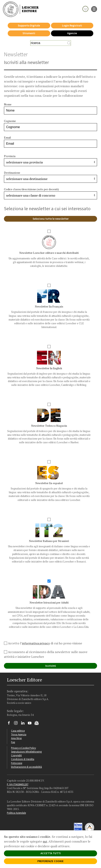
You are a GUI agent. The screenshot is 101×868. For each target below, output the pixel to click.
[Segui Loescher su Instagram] (17, 724)
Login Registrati (72, 25)
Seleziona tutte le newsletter (51, 219)
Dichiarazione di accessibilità (26, 767)
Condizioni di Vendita (23, 759)
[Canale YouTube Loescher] (31, 724)
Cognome (10, 121)
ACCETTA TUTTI (51, 853)
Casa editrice (18, 731)
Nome (8, 104)
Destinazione (12, 173)
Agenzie (72, 33)
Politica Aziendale (16, 813)
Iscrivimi (51, 666)
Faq (13, 742)
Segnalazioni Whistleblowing (26, 752)
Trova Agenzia (19, 734)
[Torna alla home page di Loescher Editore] (21, 9)
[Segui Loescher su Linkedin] (24, 724)
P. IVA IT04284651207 (18, 784)
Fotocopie (17, 763)
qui (45, 841)
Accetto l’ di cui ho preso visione (43, 643)
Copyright (16, 755)
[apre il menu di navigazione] (94, 9)
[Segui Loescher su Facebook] (10, 724)
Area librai (16, 738)
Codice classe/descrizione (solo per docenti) (31, 189)
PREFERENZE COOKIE (50, 861)
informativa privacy (36, 643)
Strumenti (29, 33)
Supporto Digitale (29, 25)
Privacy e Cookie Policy (24, 748)
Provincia (10, 156)
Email (8, 137)
